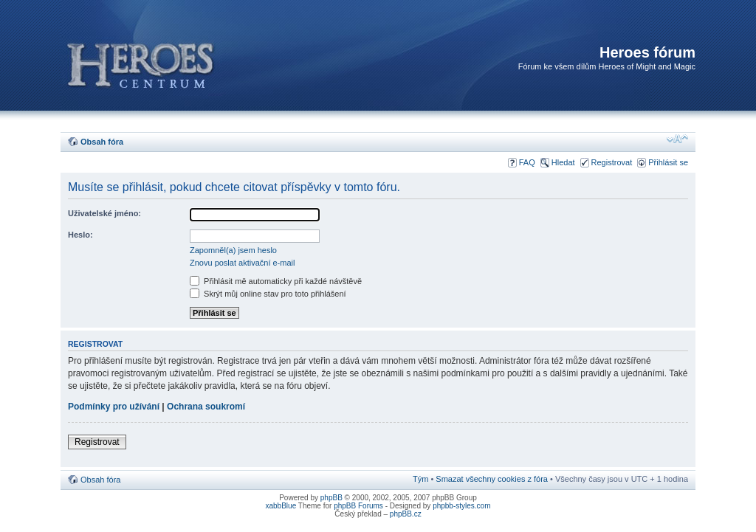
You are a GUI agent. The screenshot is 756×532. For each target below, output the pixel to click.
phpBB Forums (358, 506)
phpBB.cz (406, 514)
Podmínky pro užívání (114, 407)
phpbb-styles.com (461, 506)
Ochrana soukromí (206, 407)
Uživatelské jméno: (104, 213)
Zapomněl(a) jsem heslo (233, 250)
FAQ (527, 162)
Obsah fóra (102, 142)
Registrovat (612, 162)
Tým (420, 479)
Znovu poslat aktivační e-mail (242, 263)
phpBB (331, 498)
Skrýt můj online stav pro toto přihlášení (268, 294)
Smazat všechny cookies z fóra (492, 479)
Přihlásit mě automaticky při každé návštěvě (276, 281)
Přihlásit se (668, 162)
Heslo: (80, 235)
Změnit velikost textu (677, 139)
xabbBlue (281, 506)
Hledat (563, 162)
